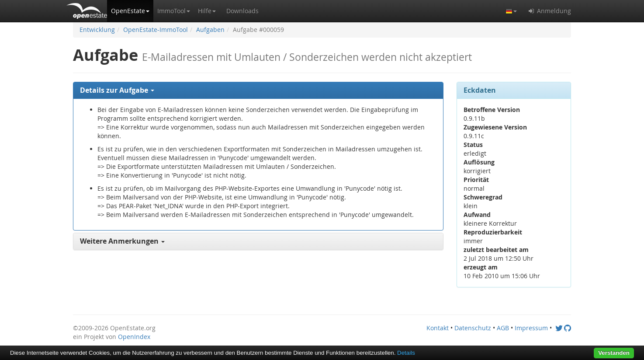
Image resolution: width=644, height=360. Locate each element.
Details (406, 353)
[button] (130, 11)
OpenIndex (134, 337)
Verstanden (614, 353)
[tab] (258, 91)
